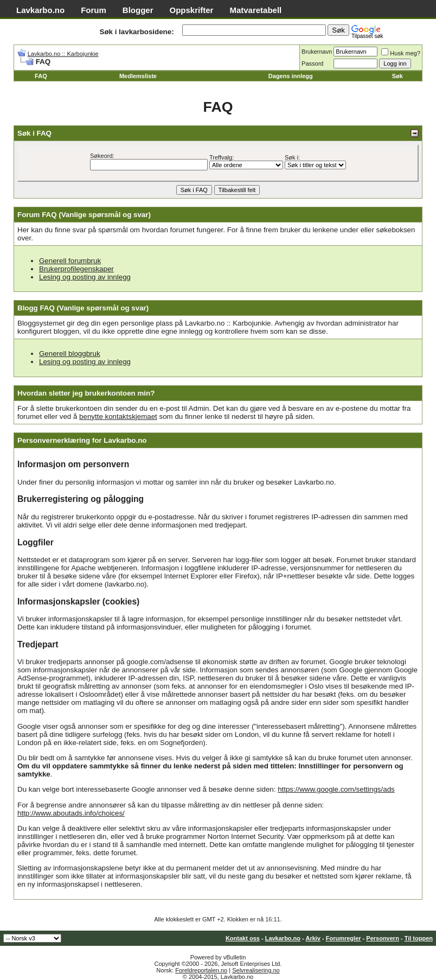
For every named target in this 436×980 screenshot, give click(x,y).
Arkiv (313, 938)
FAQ (41, 76)
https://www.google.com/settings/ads (336, 789)
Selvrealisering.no (256, 970)
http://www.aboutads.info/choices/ (71, 813)
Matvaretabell (255, 10)
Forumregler (344, 938)
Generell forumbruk (70, 261)
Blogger (138, 10)
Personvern (383, 938)
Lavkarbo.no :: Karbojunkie (63, 54)
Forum (94, 10)
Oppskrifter (192, 10)
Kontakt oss (243, 938)
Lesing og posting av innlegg (85, 277)
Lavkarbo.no (40, 10)
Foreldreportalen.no (201, 970)
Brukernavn (317, 52)
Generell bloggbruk (70, 354)
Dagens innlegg (291, 76)
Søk (397, 76)
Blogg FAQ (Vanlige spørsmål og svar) (83, 308)
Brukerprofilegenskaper (76, 269)
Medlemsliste (138, 76)
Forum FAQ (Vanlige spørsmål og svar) (84, 215)
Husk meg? (401, 53)
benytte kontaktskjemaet (118, 416)
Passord (312, 63)
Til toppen (419, 938)
